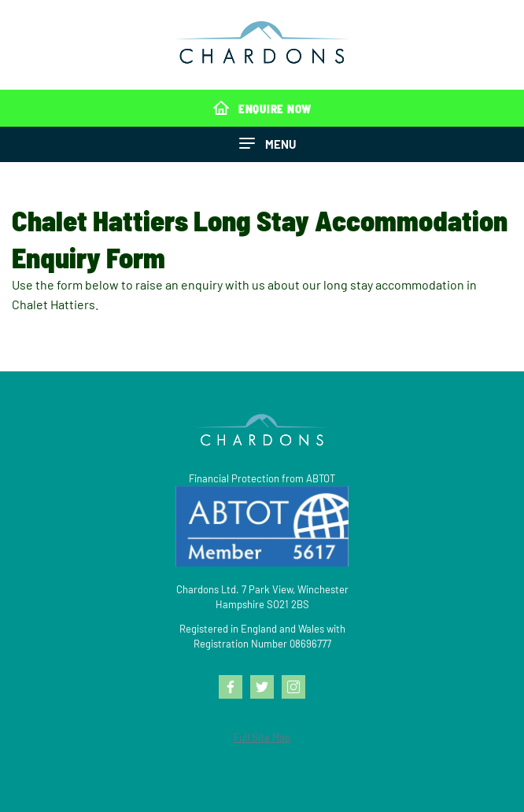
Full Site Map (262, 737)
